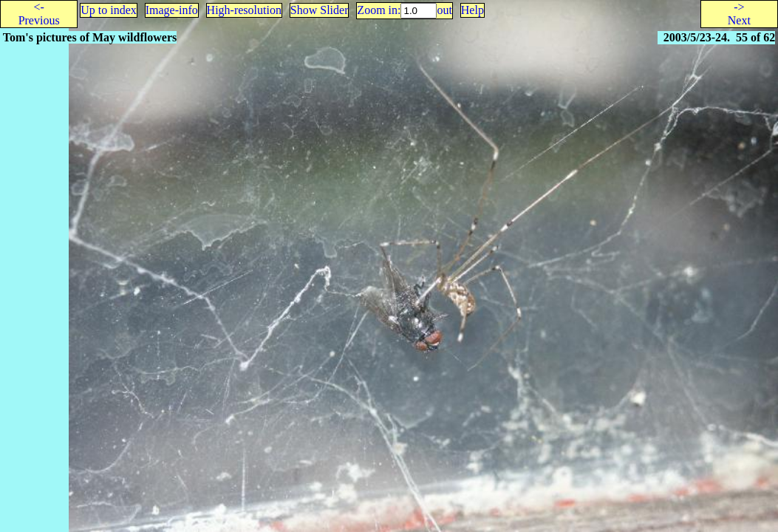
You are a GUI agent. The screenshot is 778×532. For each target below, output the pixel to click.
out (444, 10)
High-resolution (244, 10)
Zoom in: (379, 10)
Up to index (109, 10)
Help (472, 10)
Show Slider (320, 10)
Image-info (172, 10)
